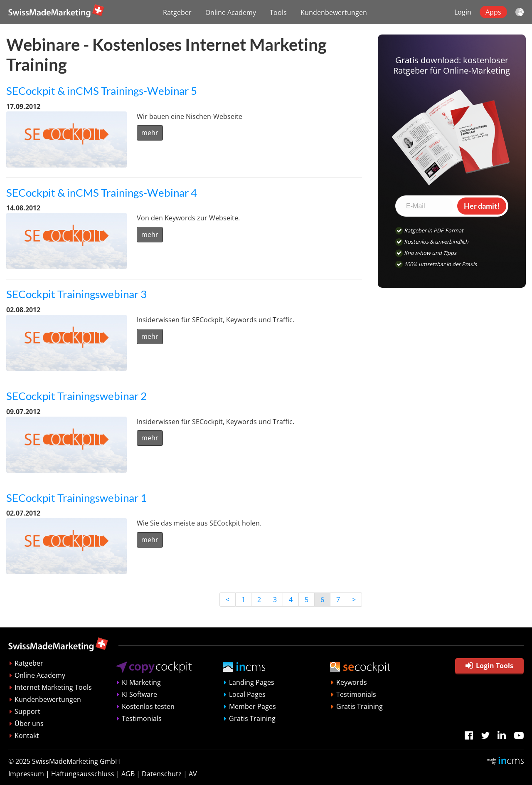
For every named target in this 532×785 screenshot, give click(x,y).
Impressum (26, 774)
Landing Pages (252, 682)
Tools (278, 12)
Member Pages (252, 706)
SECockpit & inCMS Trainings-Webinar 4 (102, 193)
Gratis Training (252, 718)
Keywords (352, 682)
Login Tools (489, 666)
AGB (128, 774)
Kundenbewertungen (334, 12)
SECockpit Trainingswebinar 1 (76, 498)
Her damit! (482, 206)
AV (193, 774)
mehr (150, 133)
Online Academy (231, 12)
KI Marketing (141, 682)
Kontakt (27, 736)
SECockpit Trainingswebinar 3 (76, 294)
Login (463, 12)
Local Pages (247, 694)
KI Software (139, 694)
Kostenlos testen (148, 706)
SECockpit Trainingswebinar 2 (76, 396)
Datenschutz (162, 774)
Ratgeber (177, 12)
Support (27, 711)
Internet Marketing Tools (53, 687)
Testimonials (142, 718)
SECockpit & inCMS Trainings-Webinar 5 (102, 91)
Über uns (29, 723)
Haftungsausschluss (83, 774)
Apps (493, 12)
